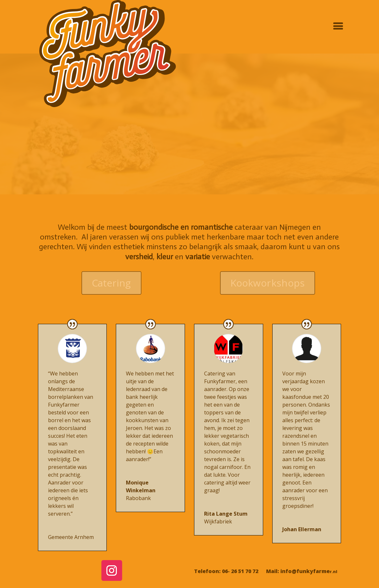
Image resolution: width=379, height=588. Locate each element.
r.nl (333, 571)
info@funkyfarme (305, 571)
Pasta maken (189, 131)
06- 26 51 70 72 (240, 571)
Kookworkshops (268, 283)
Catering (112, 283)
